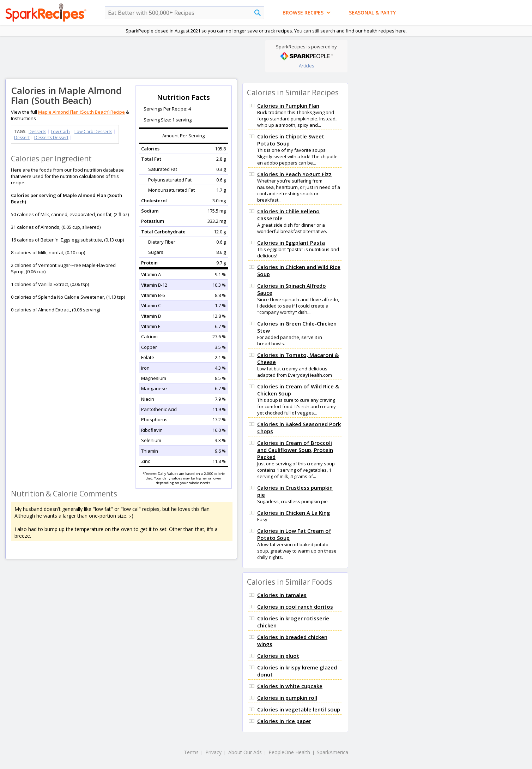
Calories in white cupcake (290, 686)
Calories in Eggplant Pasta (291, 243)
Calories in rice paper (284, 721)
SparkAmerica (332, 752)
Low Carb (60, 132)
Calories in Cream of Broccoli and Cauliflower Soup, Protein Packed (295, 450)
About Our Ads (245, 752)
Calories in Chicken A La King (294, 513)
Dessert (22, 138)
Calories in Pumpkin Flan (288, 106)
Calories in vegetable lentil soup (299, 709)
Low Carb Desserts (93, 132)
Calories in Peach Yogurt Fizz (294, 174)
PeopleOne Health (289, 752)
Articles (307, 66)
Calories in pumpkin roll (287, 698)
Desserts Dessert (51, 138)
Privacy (213, 752)
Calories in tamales (282, 595)
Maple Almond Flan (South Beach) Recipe (81, 112)
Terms (191, 752)
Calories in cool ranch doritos (295, 607)
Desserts (37, 132)
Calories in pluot (278, 656)
